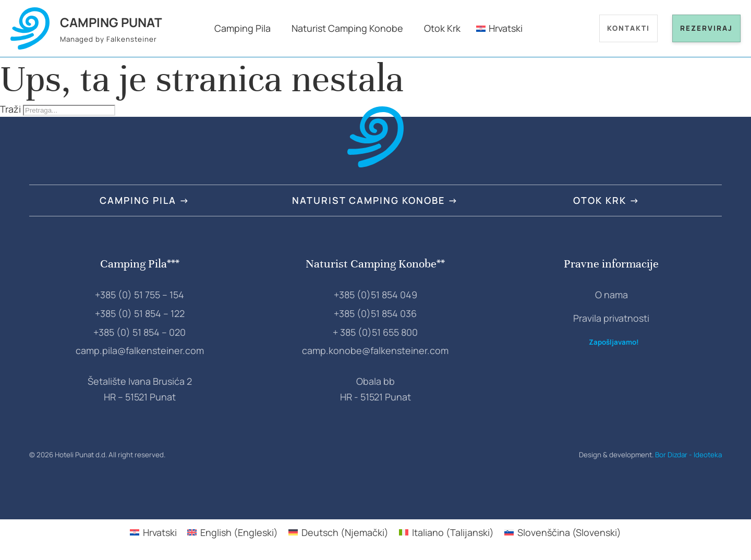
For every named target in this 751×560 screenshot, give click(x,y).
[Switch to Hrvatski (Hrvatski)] (153, 532)
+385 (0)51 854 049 (375, 295)
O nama (611, 295)
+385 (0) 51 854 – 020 (140, 332)
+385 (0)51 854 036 (375, 313)
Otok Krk (442, 28)
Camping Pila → (145, 200)
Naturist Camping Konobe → (375, 200)
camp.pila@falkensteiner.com (140, 350)
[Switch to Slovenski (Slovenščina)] (563, 532)
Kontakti (628, 28)
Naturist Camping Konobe (347, 28)
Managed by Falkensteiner (108, 39)
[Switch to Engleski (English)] (233, 532)
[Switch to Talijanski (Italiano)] (446, 532)
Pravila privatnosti (611, 318)
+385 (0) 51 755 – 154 (140, 295)
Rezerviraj (706, 28)
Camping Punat (111, 22)
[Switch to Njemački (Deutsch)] (338, 532)
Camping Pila (243, 28)
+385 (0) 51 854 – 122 (140, 313)
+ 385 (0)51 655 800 (375, 332)
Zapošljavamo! (614, 342)
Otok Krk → (607, 200)
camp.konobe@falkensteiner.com (375, 350)
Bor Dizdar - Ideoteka (688, 455)
